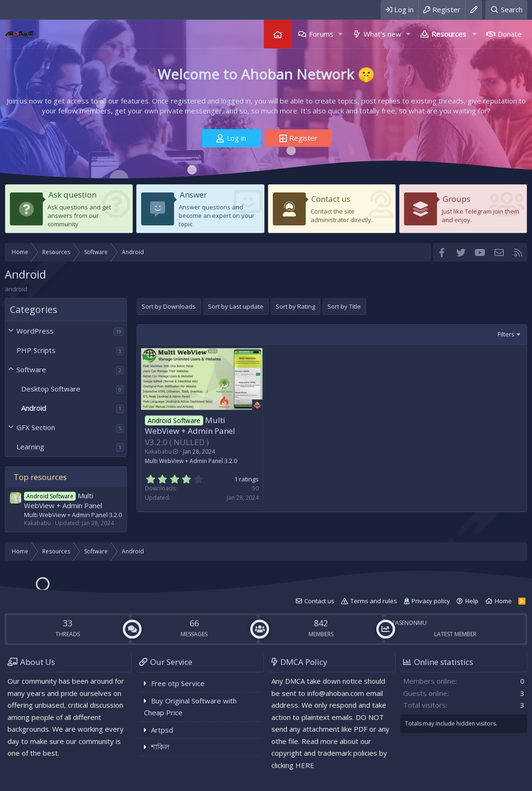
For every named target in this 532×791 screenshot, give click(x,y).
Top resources (40, 477)
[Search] (506, 10)
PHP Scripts (36, 350)
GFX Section (36, 427)
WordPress (35, 331)
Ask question (72, 195)
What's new (382, 34)
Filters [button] (506, 334)
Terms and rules (374, 601)
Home (278, 34)
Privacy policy (431, 601)
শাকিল (160, 747)
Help (472, 601)
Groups (457, 199)
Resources (449, 34)
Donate (510, 34)
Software (31, 369)
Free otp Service (178, 683)
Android (34, 408)
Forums (321, 34)
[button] (341, 34)
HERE (305, 765)
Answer (193, 195)
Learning (30, 447)
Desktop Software (51, 389)
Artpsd (162, 730)
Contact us (331, 199)
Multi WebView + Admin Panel (63, 500)
